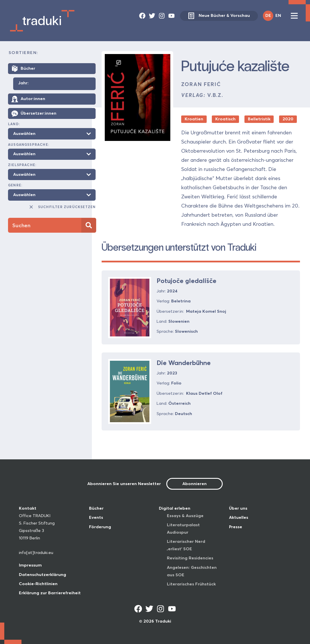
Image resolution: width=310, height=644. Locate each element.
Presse (236, 527)
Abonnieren (195, 484)
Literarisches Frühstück (191, 584)
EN (278, 15)
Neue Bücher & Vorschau (219, 16)
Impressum (30, 565)
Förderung (100, 527)
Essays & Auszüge (185, 516)
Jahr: (23, 83)
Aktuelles (239, 517)
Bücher (96, 508)
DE (268, 15)
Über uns (238, 508)
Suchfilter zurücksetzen (62, 207)
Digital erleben (175, 508)
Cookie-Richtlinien (38, 584)
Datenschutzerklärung (43, 575)
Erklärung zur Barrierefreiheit (50, 593)
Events (96, 517)
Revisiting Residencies (190, 558)
